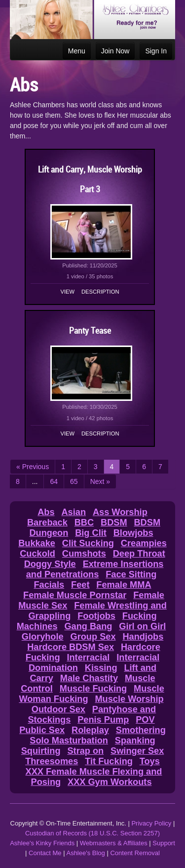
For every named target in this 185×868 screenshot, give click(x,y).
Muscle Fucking (93, 689)
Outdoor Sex (58, 709)
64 (54, 481)
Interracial (88, 657)
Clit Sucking (88, 543)
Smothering (141, 730)
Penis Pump (103, 720)
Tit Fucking (109, 761)
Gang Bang (88, 626)
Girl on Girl (142, 626)
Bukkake (37, 543)
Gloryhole (43, 637)
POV (145, 720)
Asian (74, 512)
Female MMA (124, 585)
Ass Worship (120, 512)
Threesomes (52, 761)
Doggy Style (50, 564)
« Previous (33, 467)
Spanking (135, 740)
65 (74, 481)
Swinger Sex (137, 751)
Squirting (41, 751)
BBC (84, 522)
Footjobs (96, 616)
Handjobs (143, 637)
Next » (100, 481)
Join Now (115, 51)
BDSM (114, 522)
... (35, 481)
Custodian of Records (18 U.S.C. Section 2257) (92, 833)
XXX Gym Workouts (110, 782)
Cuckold (37, 554)
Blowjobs (133, 533)
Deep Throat (139, 554)
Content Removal (135, 853)
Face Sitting (131, 574)
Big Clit (91, 533)
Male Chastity (89, 678)
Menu (77, 51)
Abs (46, 512)
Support (164, 843)
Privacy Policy (151, 823)
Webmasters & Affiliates (114, 843)
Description (100, 292)
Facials (49, 585)
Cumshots (84, 554)
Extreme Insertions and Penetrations (95, 569)
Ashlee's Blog (85, 853)
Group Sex (93, 637)
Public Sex (42, 730)
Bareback (47, 522)
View (68, 292)
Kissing (101, 668)
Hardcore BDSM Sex (71, 647)
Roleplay (90, 730)
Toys (150, 761)
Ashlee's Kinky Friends (42, 843)
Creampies (144, 543)
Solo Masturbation (69, 740)
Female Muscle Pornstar (75, 595)
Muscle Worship (129, 699)
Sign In (156, 51)
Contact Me (45, 853)
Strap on (85, 751)
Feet (80, 585)
